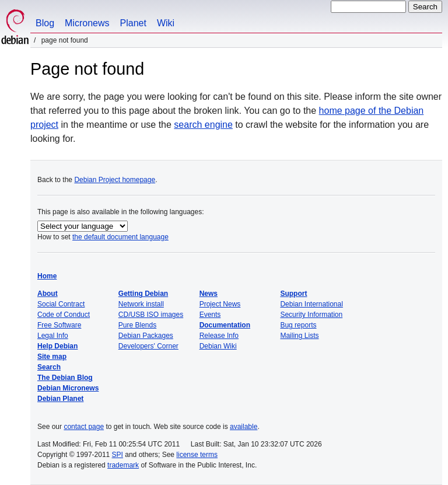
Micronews (87, 23)
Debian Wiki (218, 346)
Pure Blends (137, 325)
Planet (133, 23)
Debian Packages (146, 336)
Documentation (225, 325)
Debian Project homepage (115, 180)
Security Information (311, 315)
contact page (84, 427)
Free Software (59, 325)
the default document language (120, 237)
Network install (141, 304)
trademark (123, 465)
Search (49, 367)
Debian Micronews (68, 388)
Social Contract (61, 304)
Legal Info (53, 336)
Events (210, 315)
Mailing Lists (299, 336)
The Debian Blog (65, 378)
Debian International (311, 304)
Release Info (219, 336)
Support (293, 294)
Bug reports (298, 325)
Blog (45, 23)
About (48, 294)
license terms (197, 455)
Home (47, 276)
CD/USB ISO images (151, 315)
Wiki (166, 23)
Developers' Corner (148, 346)
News (209, 294)
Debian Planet (60, 399)
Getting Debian (143, 294)
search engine (203, 125)
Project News (220, 304)
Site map (52, 357)
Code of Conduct (64, 315)
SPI (118, 455)
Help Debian (57, 346)
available (244, 427)
